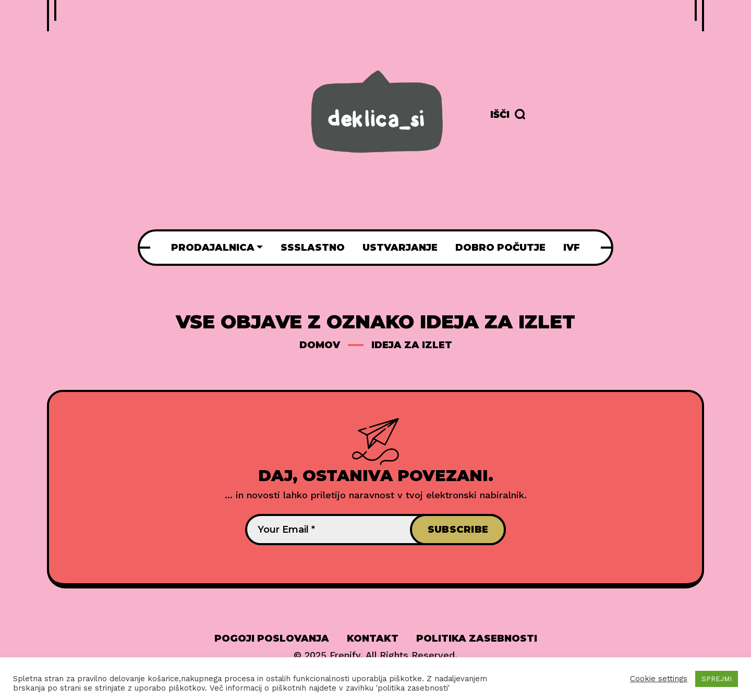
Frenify (345, 655)
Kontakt (373, 638)
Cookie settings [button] (659, 679)
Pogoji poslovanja (272, 638)
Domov (320, 345)
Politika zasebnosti (477, 638)
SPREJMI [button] (717, 679)
